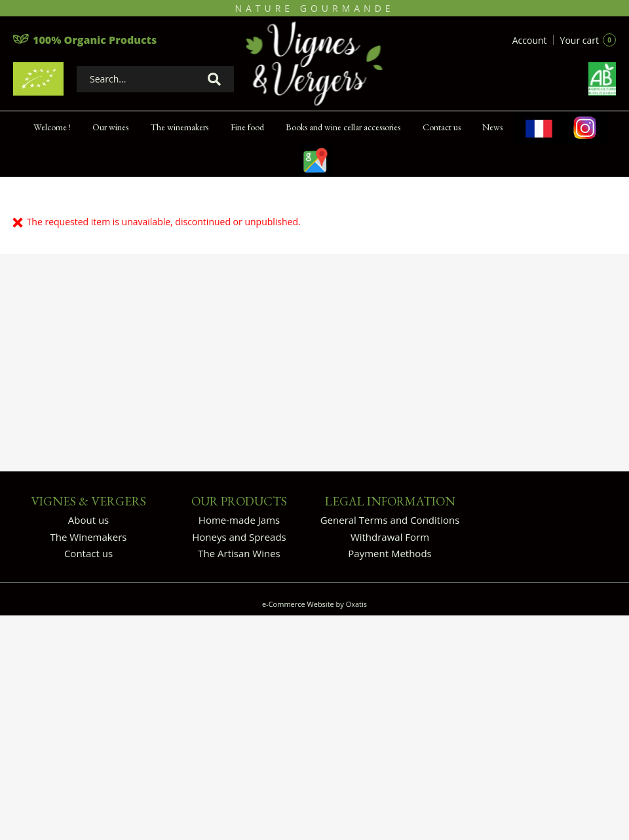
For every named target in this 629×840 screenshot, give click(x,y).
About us (88, 520)
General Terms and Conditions (390, 520)
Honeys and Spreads (239, 537)
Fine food (247, 127)
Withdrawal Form (390, 537)
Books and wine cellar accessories (343, 127)
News (492, 127)
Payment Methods (390, 553)
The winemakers (180, 127)
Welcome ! (52, 127)
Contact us (442, 127)
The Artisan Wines (239, 553)
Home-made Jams (239, 520)
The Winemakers (89, 537)
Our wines (110, 127)
